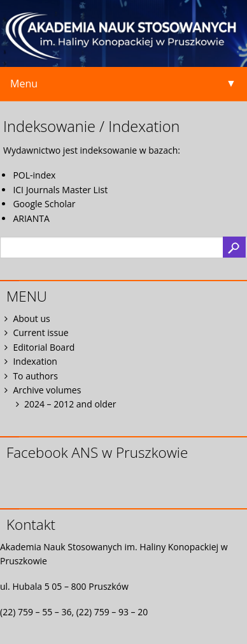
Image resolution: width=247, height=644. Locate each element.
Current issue (40, 333)
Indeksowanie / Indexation (91, 126)
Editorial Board (44, 347)
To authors (35, 376)
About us (31, 318)
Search (234, 247)
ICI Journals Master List (60, 190)
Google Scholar (44, 204)
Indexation (35, 361)
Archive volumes (47, 390)
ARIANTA (31, 218)
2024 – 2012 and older (70, 404)
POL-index (34, 175)
